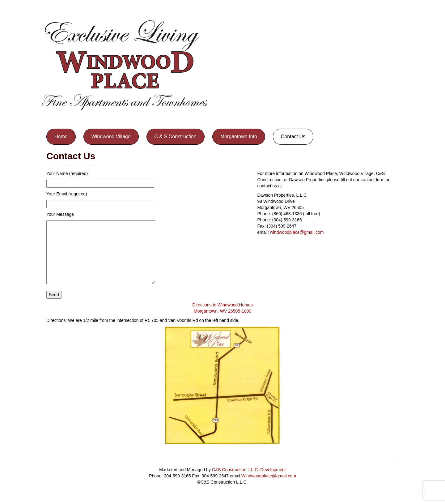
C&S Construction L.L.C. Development (249, 470)
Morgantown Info (239, 137)
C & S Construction (176, 137)
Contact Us (293, 137)
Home (61, 137)
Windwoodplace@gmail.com (269, 476)
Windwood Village (111, 137)
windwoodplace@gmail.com (297, 232)
